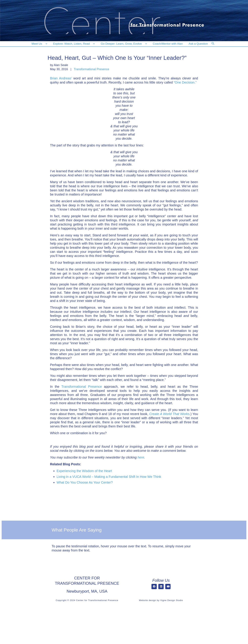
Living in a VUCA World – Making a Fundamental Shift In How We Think (109, 477)
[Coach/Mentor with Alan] (168, 44)
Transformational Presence (91, 69)
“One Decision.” (185, 82)
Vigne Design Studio (172, 600)
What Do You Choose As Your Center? (85, 482)
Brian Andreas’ (61, 78)
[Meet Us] (39, 44)
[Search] (215, 46)
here (141, 457)
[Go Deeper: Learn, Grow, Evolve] (123, 44)
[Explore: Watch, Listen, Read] (73, 44)
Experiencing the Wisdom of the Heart (84, 471)
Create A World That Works (169, 414)
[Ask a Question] (199, 44)
